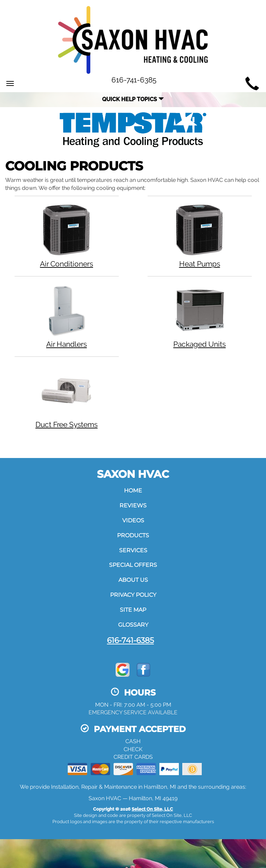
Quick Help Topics (133, 99)
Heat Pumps (200, 236)
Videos (133, 520)
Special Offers (133, 565)
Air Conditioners (67, 236)
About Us (133, 580)
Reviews (133, 505)
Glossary (133, 625)
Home (133, 491)
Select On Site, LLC (152, 809)
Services (133, 550)
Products (133, 535)
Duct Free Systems (67, 396)
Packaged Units (200, 316)
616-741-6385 (130, 640)
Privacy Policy (133, 595)
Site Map (133, 610)
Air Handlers (67, 316)
